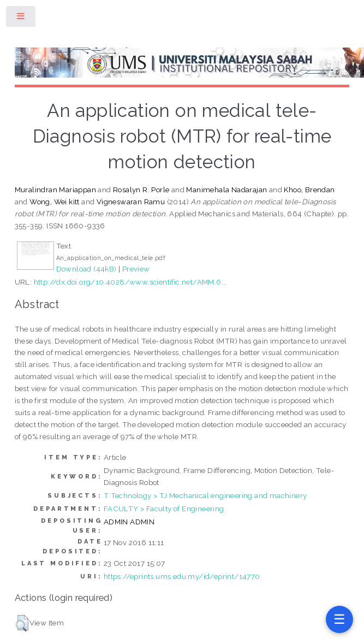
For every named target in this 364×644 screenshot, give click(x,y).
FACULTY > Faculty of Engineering (164, 509)
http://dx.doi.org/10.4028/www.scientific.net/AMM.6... (130, 282)
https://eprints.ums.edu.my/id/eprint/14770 (182, 576)
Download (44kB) (86, 269)
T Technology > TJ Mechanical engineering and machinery (205, 495)
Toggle (21, 18)
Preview (136, 269)
